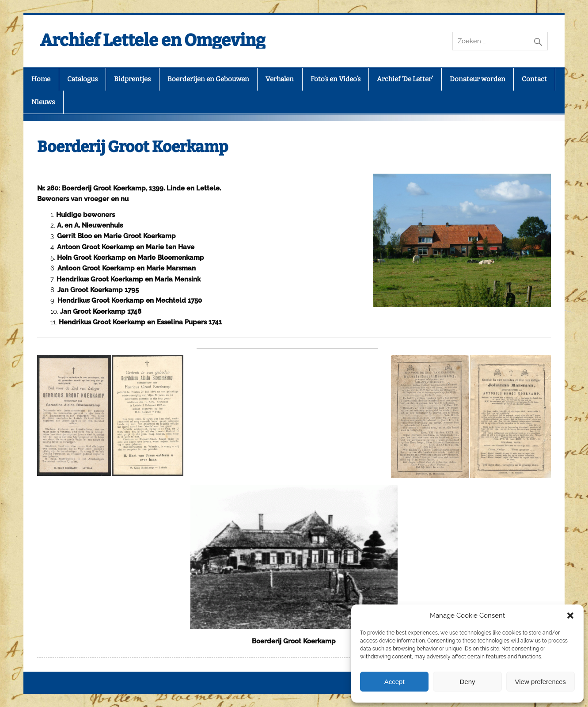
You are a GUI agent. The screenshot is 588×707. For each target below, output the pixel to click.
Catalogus (82, 79)
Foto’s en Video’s (336, 79)
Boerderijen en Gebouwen (208, 79)
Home (41, 79)
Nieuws (43, 102)
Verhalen (280, 79)
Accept (395, 682)
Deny (467, 682)
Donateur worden (478, 79)
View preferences (541, 682)
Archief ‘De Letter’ (405, 79)
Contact (534, 79)
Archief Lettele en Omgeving (153, 40)
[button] (570, 616)
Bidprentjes (132, 79)
